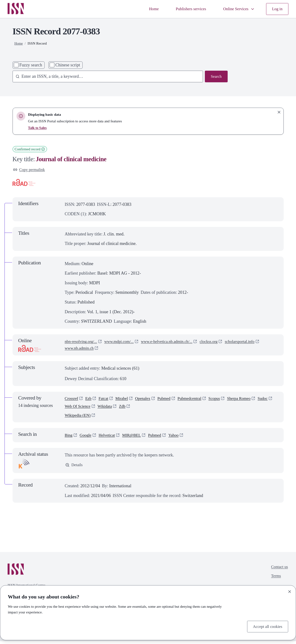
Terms (275, 580)
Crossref (72, 400)
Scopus (223, 400)
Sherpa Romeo (249, 400)
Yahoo (180, 438)
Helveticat (109, 438)
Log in (277, 9)
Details (75, 468)
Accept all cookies (266, 626)
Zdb (144, 408)
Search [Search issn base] (216, 77)
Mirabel (125, 400)
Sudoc (70, 408)
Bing (69, 438)
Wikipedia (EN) (79, 418)
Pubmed (170, 400)
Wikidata (126, 408)
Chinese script (68, 65)
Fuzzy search (31, 65)
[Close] (290, 591)
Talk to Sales (38, 128)
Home (147, 9)
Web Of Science (97, 408)
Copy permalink (30, 170)
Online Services (237, 9)
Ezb (90, 400)
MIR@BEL (136, 438)
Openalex (147, 400)
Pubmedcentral (197, 400)
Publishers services (186, 9)
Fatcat (106, 400)
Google (87, 438)
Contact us (279, 570)
